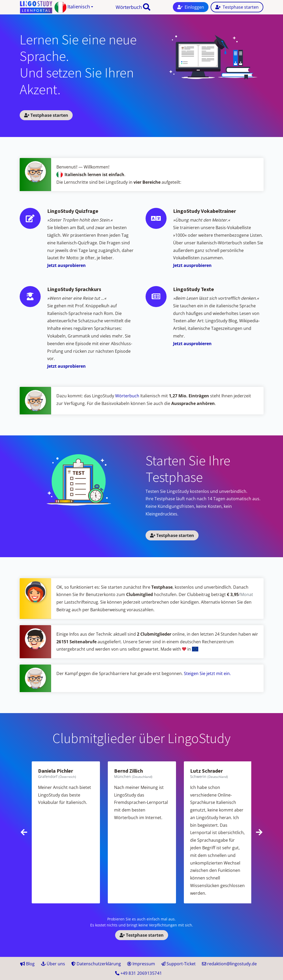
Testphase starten (46, 115)
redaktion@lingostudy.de (229, 964)
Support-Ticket (178, 964)
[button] (74, 7)
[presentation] (24, 832)
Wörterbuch (129, 7)
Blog (27, 964)
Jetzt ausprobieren (66, 265)
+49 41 (138, 973)
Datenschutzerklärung (96, 964)
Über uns (53, 964)
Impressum (141, 964)
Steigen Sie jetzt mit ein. (207, 673)
